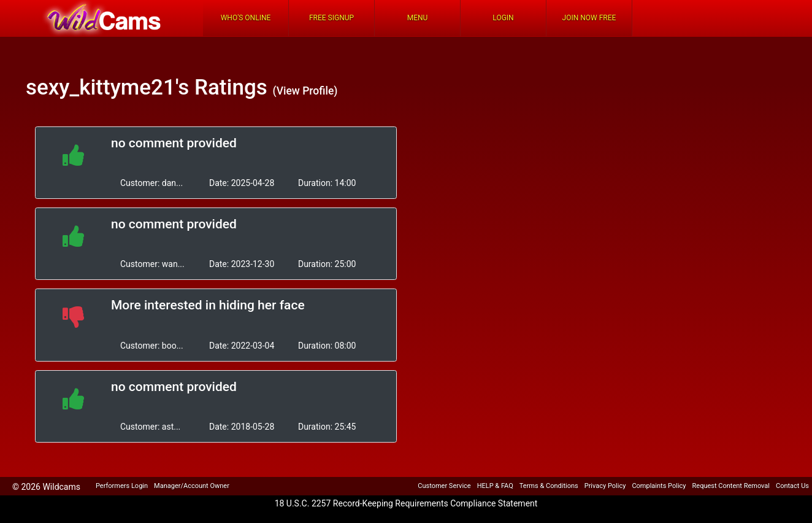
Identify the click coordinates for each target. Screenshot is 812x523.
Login (503, 18)
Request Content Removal (731, 486)
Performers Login (122, 486)
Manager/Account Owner (192, 486)
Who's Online (246, 18)
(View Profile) (305, 91)
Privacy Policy (605, 486)
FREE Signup (331, 18)
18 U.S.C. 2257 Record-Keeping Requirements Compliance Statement (406, 503)
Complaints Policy (659, 486)
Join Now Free (589, 18)
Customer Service (444, 486)
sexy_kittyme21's (107, 87)
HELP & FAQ (495, 486)
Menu (418, 18)
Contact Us (792, 486)
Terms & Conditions (549, 486)
